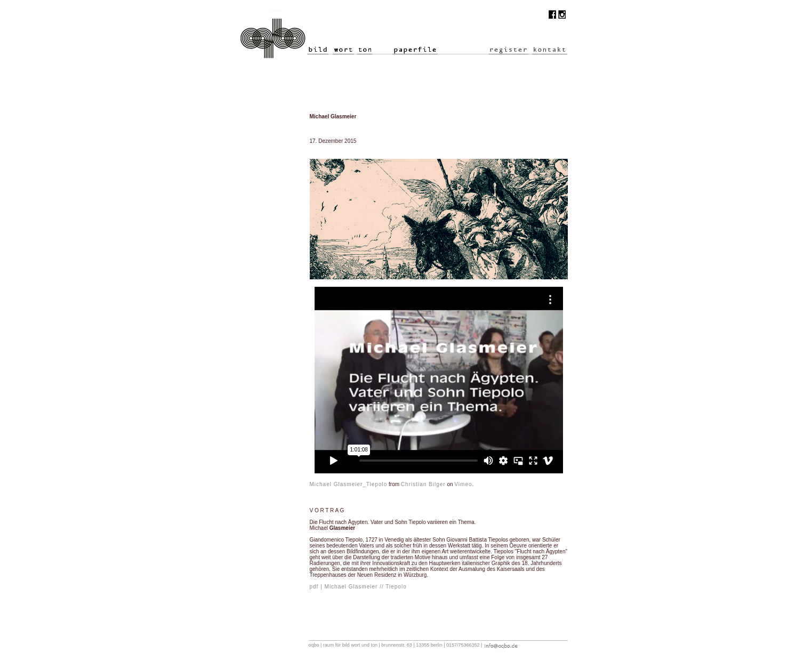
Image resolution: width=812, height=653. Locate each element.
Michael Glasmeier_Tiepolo (349, 484)
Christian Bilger (423, 484)
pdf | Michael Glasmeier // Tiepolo (358, 587)
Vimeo (463, 484)
